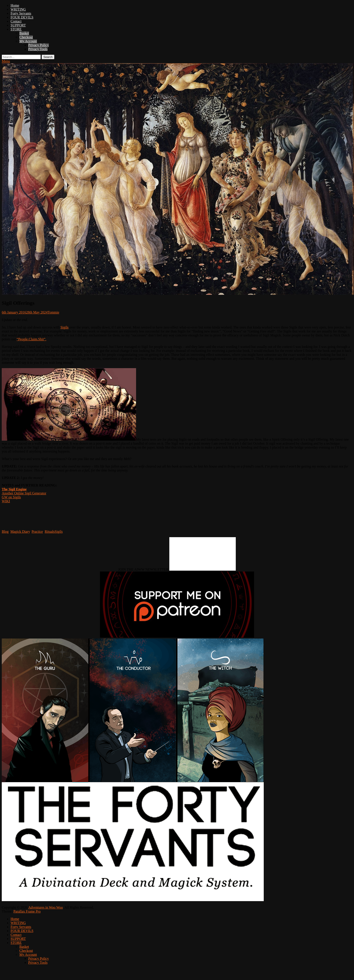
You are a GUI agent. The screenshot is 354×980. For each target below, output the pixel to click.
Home (15, 5)
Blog (5, 532)
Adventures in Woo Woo (45, 907)
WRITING (18, 9)
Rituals (50, 532)
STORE (16, 29)
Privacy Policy (39, 45)
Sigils (65, 327)
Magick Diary (20, 532)
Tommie (53, 312)
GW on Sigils (11, 497)
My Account (28, 41)
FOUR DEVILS (22, 17)
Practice (37, 532)
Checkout (26, 37)
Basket (24, 33)
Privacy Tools (38, 49)
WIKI (6, 501)
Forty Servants (21, 13)
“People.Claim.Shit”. (32, 339)
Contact (16, 21)
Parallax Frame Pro (27, 911)
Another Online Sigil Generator (24, 493)
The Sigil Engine (14, 489)
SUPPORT (18, 25)
